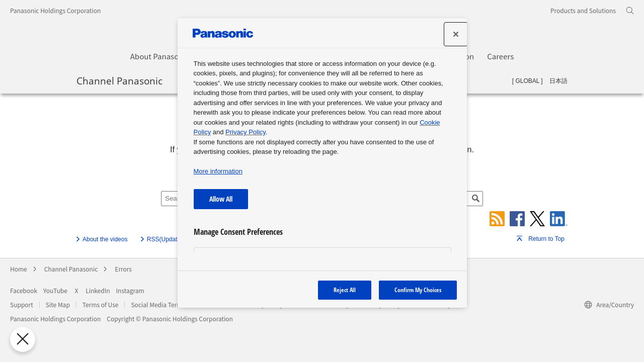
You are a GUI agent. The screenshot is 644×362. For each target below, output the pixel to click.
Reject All (345, 290)
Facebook (24, 290)
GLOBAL (527, 81)
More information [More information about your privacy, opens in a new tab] (218, 171)
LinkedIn (98, 290)
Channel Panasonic (119, 80)
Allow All (221, 199)
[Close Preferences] (21, 339)
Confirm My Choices (418, 290)
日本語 (558, 81)
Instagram (130, 290)
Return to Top (546, 239)
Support (22, 304)
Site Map (58, 304)
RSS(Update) (165, 239)
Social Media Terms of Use (167, 304)
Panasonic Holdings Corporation (55, 10)
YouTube (55, 290)
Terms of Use (101, 304)
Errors (123, 269)
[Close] (456, 34)
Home (19, 269)
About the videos (105, 239)
